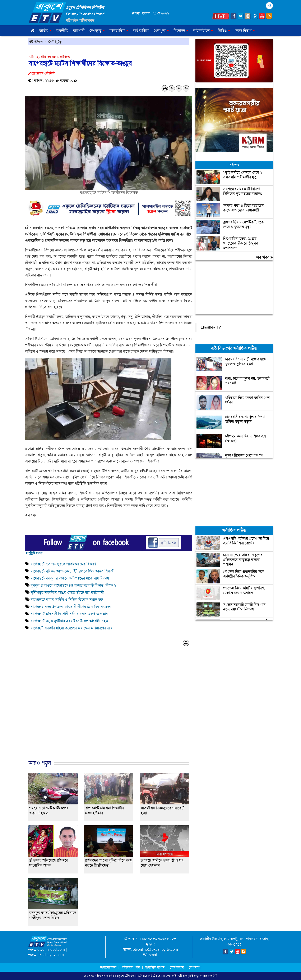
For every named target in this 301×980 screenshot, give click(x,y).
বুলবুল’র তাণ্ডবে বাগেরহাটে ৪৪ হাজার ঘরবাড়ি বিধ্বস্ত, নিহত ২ (73, 585)
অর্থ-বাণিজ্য (141, 31)
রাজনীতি (62, 31)
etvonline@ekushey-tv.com (155, 949)
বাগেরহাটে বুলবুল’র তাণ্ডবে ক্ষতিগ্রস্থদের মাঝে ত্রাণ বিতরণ (70, 578)
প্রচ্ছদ (36, 41)
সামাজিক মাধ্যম (155, 967)
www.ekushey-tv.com (46, 955)
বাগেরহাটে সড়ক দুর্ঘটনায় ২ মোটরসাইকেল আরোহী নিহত (69, 621)
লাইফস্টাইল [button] (203, 31)
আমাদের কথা (109, 967)
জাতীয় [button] (45, 31)
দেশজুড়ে (55, 41)
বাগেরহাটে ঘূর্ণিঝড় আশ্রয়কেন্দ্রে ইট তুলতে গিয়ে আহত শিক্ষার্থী (73, 571)
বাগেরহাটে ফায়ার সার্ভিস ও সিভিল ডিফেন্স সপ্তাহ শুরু (67, 600)
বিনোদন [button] (181, 31)
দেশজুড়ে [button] (97, 31)
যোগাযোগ (195, 967)
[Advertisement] (109, 707)
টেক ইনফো (177, 967)
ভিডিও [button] (224, 31)
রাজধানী (79, 31)
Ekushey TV (211, 327)
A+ (186, 88)
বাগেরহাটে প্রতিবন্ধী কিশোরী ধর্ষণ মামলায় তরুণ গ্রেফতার (69, 614)
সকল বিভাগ (245, 31)
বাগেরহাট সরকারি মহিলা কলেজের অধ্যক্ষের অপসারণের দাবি (72, 628)
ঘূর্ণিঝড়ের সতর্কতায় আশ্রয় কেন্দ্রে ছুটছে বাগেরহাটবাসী (68, 592)
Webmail (150, 955)
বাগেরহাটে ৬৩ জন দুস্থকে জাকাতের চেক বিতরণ (63, 564)
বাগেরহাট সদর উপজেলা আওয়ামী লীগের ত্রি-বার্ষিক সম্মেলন (71, 607)
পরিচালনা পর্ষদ (131, 967)
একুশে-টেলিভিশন (126, 976)
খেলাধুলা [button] (161, 31)
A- (172, 88)
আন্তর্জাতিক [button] (119, 31)
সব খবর (265, 257)
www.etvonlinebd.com (47, 949)
